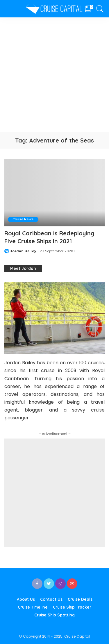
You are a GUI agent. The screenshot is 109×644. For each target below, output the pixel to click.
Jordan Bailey (23, 251)
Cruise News (23, 219)
